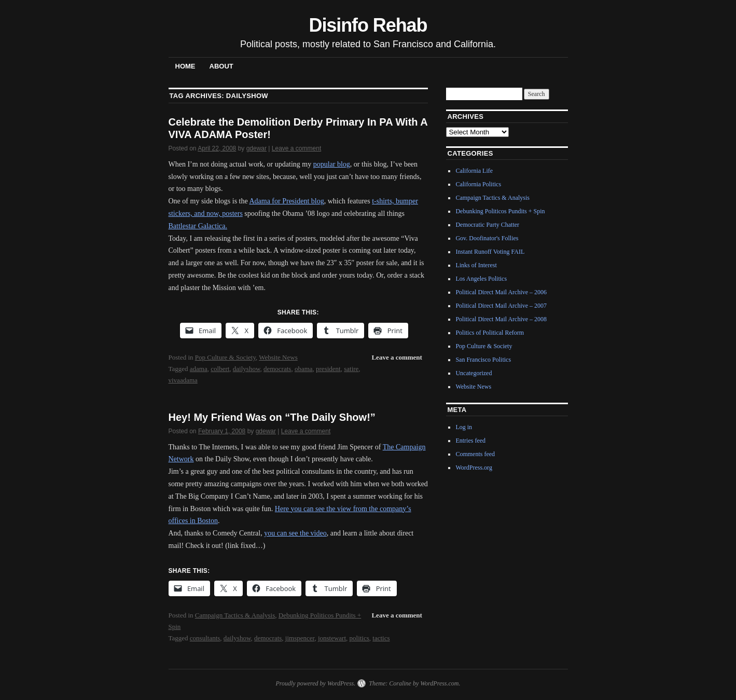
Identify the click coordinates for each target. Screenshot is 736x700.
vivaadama (183, 380)
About (221, 66)
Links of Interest (476, 265)
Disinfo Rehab (368, 25)
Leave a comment (296, 148)
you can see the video (295, 533)
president (328, 369)
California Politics (478, 184)
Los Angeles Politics (481, 279)
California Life (474, 171)
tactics (381, 638)
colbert (220, 369)
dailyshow (247, 369)
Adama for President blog (286, 201)
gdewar (256, 148)
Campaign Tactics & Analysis (235, 615)
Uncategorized (474, 373)
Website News (278, 357)
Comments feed (475, 454)
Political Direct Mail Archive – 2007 (501, 306)
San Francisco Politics (483, 360)
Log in (464, 427)
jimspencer (300, 638)
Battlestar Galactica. (198, 226)
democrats (277, 369)
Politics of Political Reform (490, 333)
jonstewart (332, 638)
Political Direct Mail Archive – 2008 (501, 319)
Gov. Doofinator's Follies (487, 238)
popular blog (332, 164)
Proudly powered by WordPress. (315, 683)
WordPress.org (474, 468)
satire (351, 369)
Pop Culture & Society (225, 357)
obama (304, 369)
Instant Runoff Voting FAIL (490, 252)
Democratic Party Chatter (487, 225)
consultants (205, 638)
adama (199, 369)
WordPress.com (439, 683)
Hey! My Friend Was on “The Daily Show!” (272, 417)
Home (185, 66)
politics (359, 638)
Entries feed (470, 441)
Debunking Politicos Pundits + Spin (500, 211)
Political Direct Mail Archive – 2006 (501, 292)
